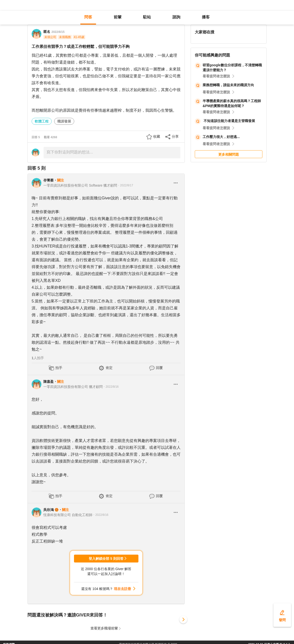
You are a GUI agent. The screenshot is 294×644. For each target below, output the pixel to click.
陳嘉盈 (49, 382)
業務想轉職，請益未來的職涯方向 (228, 85)
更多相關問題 (229, 154)
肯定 (109, 368)
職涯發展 (64, 121)
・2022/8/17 (125, 185)
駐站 (147, 17)
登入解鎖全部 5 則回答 (106, 559)
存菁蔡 (49, 180)
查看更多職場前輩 (104, 628)
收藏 (157, 137)
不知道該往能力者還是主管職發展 (229, 121)
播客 (206, 17)
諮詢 (176, 17)
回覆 (159, 368)
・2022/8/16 (111, 387)
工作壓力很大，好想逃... (221, 137)
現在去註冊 (122, 589)
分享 (175, 137)
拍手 (59, 368)
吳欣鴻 (49, 510)
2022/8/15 (58, 32)
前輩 (118, 17)
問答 (88, 17)
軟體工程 (42, 121)
